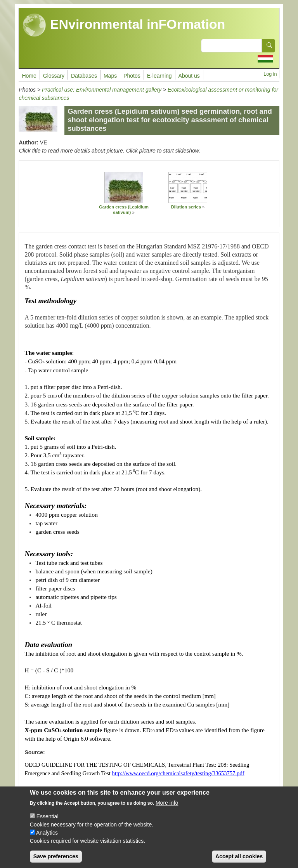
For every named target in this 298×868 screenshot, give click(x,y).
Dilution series (186, 207)
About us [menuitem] (189, 76)
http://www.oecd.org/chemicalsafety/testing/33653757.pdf (178, 773)
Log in (270, 74)
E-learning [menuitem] (159, 76)
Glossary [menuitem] (54, 76)
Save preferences (56, 861)
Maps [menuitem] (110, 76)
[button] (124, 187)
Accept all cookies (239, 861)
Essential (48, 821)
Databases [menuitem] (84, 76)
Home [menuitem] (29, 76)
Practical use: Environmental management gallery (102, 90)
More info (167, 807)
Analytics (47, 837)
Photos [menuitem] (132, 76)
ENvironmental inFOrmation (124, 25)
